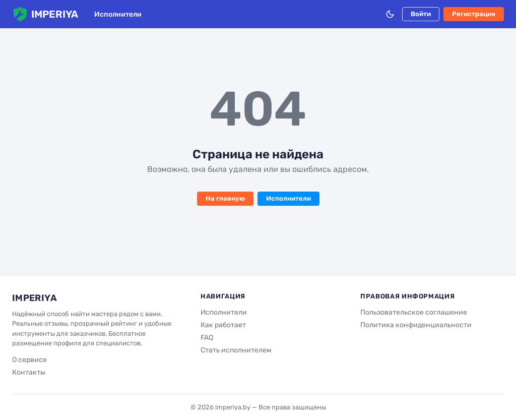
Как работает (223, 325)
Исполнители (118, 14)
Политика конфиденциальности (416, 325)
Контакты (29, 372)
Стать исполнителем (236, 350)
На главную (225, 198)
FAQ (207, 338)
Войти (421, 14)
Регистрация (474, 14)
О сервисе (29, 360)
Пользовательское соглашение (414, 312)
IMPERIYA (45, 14)
